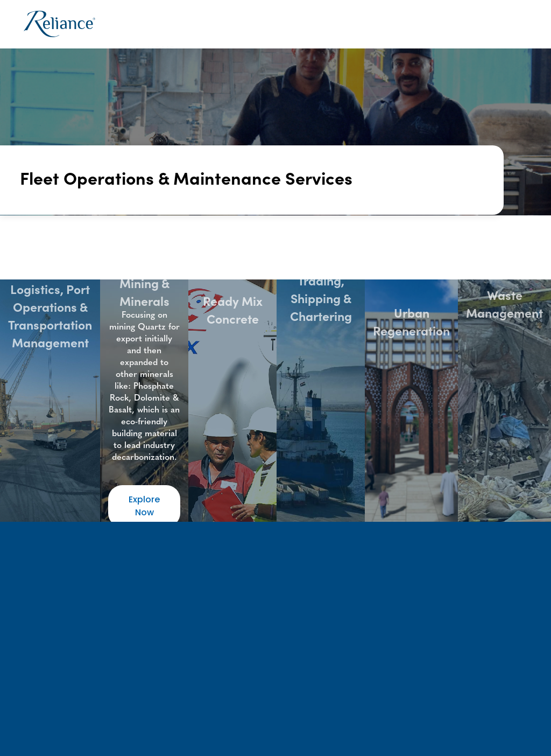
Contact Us (498, 24)
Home (161, 24)
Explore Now (144, 506)
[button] (220, 24)
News (443, 24)
